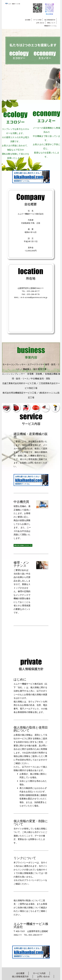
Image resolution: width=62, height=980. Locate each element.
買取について (51, 23)
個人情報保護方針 (50, 20)
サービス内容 (37, 20)
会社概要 (28, 20)
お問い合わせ (40, 23)
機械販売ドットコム (50, 26)
